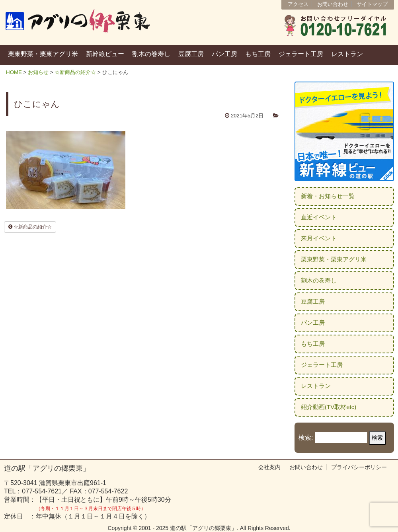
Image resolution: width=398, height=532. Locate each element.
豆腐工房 (191, 54)
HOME (14, 72)
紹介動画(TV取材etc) (329, 407)
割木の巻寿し (151, 54)
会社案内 (269, 467)
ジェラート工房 (301, 54)
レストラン (347, 54)
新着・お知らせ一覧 (328, 196)
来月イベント (319, 238)
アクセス (298, 4)
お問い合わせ (333, 4)
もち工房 (258, 54)
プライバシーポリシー (359, 467)
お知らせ (38, 72)
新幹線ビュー (105, 54)
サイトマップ (372, 4)
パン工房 (224, 54)
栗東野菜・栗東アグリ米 (43, 54)
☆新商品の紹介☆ (75, 72)
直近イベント (319, 217)
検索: (306, 437)
